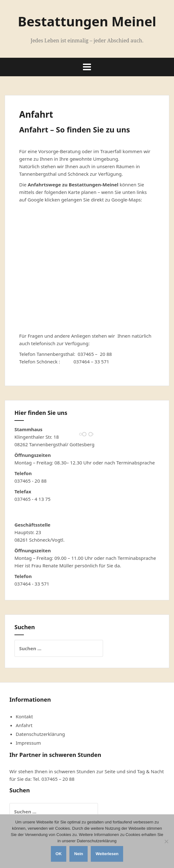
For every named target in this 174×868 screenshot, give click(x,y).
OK (59, 854)
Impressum (28, 743)
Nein (79, 854)
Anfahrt (24, 725)
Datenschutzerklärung (40, 734)
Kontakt (24, 716)
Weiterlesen (107, 854)
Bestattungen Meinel (87, 21)
